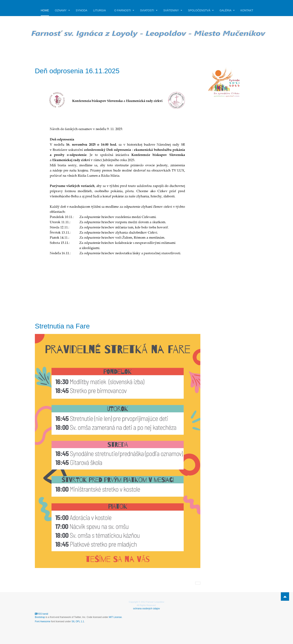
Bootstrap (40, 617)
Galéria (227, 10)
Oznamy (62, 10)
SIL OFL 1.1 (78, 621)
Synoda (82, 10)
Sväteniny (173, 10)
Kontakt (247, 10)
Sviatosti (149, 10)
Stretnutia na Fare (62, 326)
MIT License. (116, 617)
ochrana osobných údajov (147, 609)
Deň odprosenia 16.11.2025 (77, 71)
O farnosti (124, 10)
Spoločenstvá (201, 10)
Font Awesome (43, 621)
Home (45, 10)
